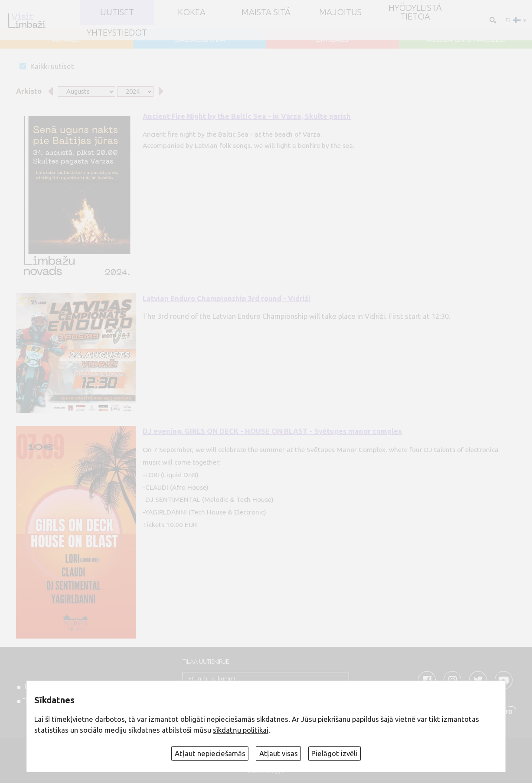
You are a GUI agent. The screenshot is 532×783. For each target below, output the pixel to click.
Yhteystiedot (117, 33)
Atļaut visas (279, 753)
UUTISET (117, 12)
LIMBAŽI (332, 39)
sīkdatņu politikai (241, 730)
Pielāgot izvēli (334, 753)
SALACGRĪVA (200, 39)
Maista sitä (266, 12)
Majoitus (340, 12)
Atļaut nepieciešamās (210, 753)
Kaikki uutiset (52, 66)
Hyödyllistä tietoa (415, 12)
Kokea (192, 12)
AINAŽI (66, 39)
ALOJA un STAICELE (466, 39)
